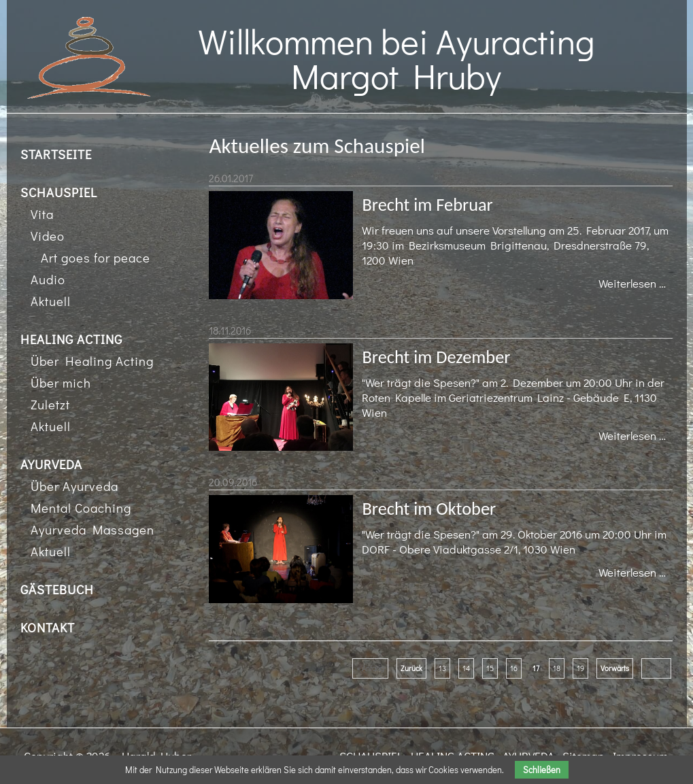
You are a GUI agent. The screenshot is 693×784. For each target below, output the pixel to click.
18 (557, 668)
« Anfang (370, 668)
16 (514, 668)
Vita (42, 214)
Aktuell (51, 301)
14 (466, 668)
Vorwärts (615, 668)
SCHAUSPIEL (59, 192)
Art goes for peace (96, 257)
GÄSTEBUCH (57, 589)
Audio (48, 279)
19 (580, 668)
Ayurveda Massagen (92, 529)
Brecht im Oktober (429, 509)
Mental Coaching (81, 508)
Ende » (656, 668)
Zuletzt (50, 404)
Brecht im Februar (427, 205)
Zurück (411, 668)
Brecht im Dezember (436, 357)
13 (442, 668)
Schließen (542, 770)
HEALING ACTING (71, 339)
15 (490, 668)
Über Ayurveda (74, 486)
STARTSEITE (56, 154)
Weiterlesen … (636, 285)
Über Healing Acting (92, 361)
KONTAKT (48, 627)
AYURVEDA (51, 464)
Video (48, 236)
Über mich (61, 382)
